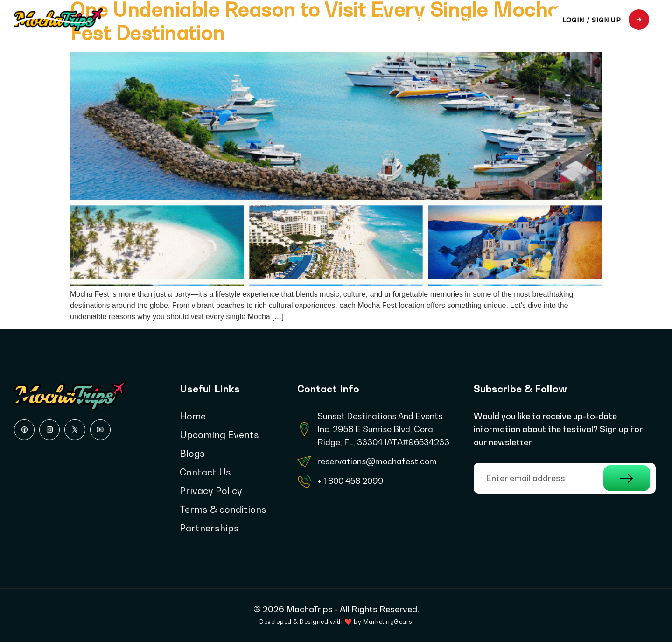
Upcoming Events (283, 20)
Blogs (428, 20)
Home (213, 20)
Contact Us (485, 20)
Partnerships (369, 20)
